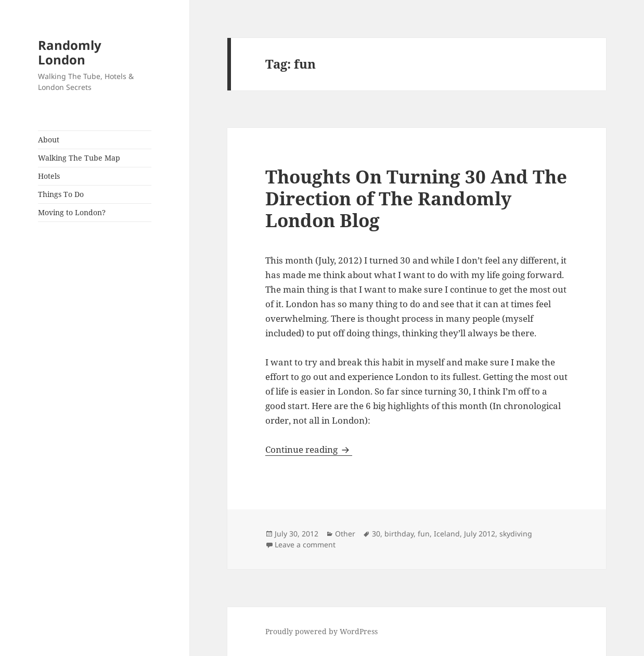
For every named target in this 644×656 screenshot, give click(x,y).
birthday (399, 534)
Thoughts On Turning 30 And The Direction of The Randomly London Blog (416, 198)
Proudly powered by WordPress (321, 631)
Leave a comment (305, 545)
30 (376, 534)
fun (424, 534)
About (49, 140)
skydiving (516, 534)
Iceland (447, 534)
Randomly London (70, 52)
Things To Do (61, 194)
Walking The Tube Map (79, 158)
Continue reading (309, 449)
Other (345, 534)
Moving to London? (72, 212)
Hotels (49, 176)
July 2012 (480, 534)
